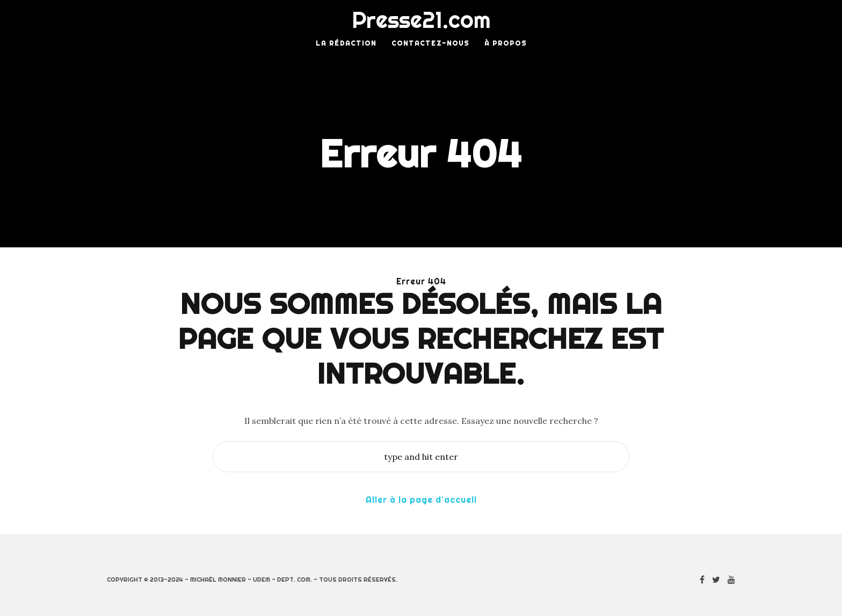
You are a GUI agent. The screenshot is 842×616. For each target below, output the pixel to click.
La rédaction (346, 43)
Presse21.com (421, 20)
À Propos (506, 43)
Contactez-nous (430, 43)
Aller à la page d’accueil (421, 500)
